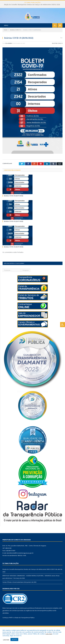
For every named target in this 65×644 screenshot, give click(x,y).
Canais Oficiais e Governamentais (13, 590)
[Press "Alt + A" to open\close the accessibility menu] (63, 325)
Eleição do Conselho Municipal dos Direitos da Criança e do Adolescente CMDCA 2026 (32, 5)
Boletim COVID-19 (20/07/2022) (14, 255)
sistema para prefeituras (27, 616)
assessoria (49, 616)
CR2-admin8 (8, 52)
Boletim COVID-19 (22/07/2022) (14, 230)
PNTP (11, 626)
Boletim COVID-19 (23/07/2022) (14, 204)
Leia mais (49, 634)
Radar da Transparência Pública (25, 626)
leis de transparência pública (44, 619)
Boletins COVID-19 (57, 52)
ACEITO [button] (14, 639)
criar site (15, 616)
